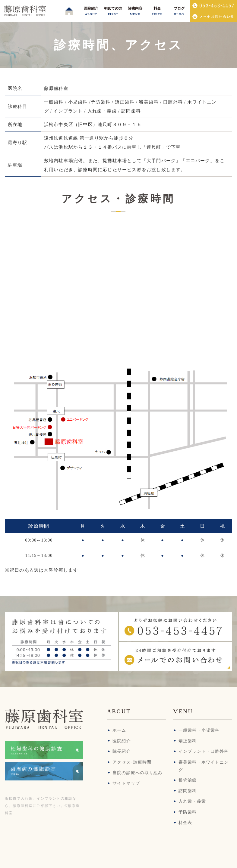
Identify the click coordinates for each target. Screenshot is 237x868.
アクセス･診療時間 (132, 762)
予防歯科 (188, 812)
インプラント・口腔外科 (204, 751)
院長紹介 (122, 751)
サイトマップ (126, 783)
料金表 (185, 823)
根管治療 (188, 780)
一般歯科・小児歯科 (199, 730)
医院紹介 (122, 741)
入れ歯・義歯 (192, 801)
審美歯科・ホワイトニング (204, 766)
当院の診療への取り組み (137, 773)
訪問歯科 (188, 791)
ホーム (119, 730)
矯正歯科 (188, 741)
